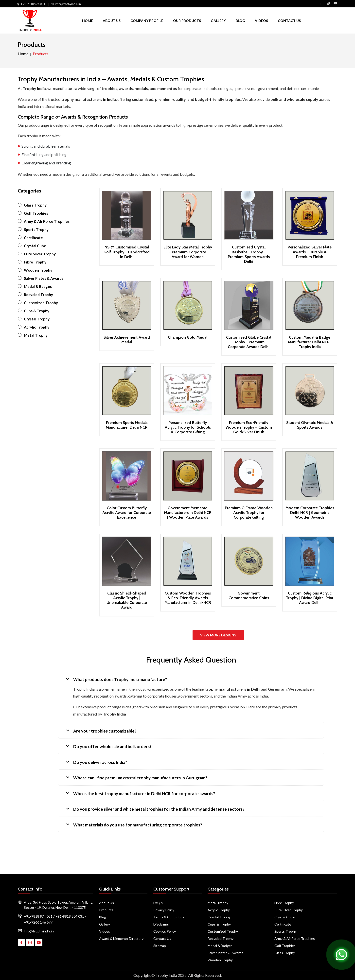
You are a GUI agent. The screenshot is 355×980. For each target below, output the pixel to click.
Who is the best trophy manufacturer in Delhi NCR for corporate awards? (140, 793)
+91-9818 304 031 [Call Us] (70, 916)
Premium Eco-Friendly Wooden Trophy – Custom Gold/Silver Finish (249, 427)
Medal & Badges (38, 286)
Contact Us (289, 21)
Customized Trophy (41, 303)
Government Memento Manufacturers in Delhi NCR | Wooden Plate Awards (188, 513)
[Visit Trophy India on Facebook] (321, 3)
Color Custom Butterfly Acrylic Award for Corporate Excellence (127, 513)
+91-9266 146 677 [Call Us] (38, 922)
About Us (112, 21)
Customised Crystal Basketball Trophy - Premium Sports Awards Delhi (249, 254)
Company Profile (147, 21)
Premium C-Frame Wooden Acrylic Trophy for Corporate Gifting (249, 513)
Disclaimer (161, 924)
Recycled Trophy (38, 295)
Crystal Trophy (37, 319)
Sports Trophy (36, 229)
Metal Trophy (36, 335)
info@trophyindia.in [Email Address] (39, 931)
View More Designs (218, 635)
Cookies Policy (165, 931)
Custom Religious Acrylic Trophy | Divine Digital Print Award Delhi (310, 598)
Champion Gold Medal (188, 337)
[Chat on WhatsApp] (341, 954)
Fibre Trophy (35, 262)
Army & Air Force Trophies (47, 221)
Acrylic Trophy (37, 327)
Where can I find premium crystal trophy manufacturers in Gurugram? (136, 777)
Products (106, 910)
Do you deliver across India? (96, 762)
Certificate (33, 238)
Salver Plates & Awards (44, 278)
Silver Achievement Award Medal (127, 340)
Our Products (187, 21)
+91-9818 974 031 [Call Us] (33, 4)
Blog (240, 21)
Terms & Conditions (169, 917)
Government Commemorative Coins (249, 595)
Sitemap (160, 946)
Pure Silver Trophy (40, 254)
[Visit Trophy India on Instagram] (328, 3)
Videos (261, 21)
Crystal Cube (35, 246)
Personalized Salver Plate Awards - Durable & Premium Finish (310, 252)
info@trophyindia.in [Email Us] (68, 4)
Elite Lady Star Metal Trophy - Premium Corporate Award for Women (188, 252)
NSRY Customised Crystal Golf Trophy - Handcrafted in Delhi (127, 252)
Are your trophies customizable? (101, 730)
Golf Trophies (36, 213)
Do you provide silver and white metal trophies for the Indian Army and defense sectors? (155, 809)
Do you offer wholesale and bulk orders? (108, 746)
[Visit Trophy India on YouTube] (335, 3)
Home (88, 21)
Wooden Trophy (38, 270)
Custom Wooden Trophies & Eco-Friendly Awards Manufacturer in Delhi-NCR (188, 598)
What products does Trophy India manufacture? (116, 679)
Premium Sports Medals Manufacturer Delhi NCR (127, 425)
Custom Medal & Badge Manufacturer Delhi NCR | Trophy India (310, 342)
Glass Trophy (35, 205)
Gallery (218, 21)
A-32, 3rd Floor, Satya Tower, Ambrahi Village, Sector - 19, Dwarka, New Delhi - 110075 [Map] (59, 905)
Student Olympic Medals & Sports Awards (310, 425)
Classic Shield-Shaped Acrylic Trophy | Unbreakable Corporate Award (127, 600)
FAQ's (158, 903)
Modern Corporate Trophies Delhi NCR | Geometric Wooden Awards (310, 513)
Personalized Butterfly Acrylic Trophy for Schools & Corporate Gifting (188, 427)
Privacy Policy (164, 910)
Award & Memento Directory (121, 938)
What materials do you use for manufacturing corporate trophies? (133, 824)
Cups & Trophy (37, 311)
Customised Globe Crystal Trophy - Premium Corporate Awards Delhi (249, 342)
